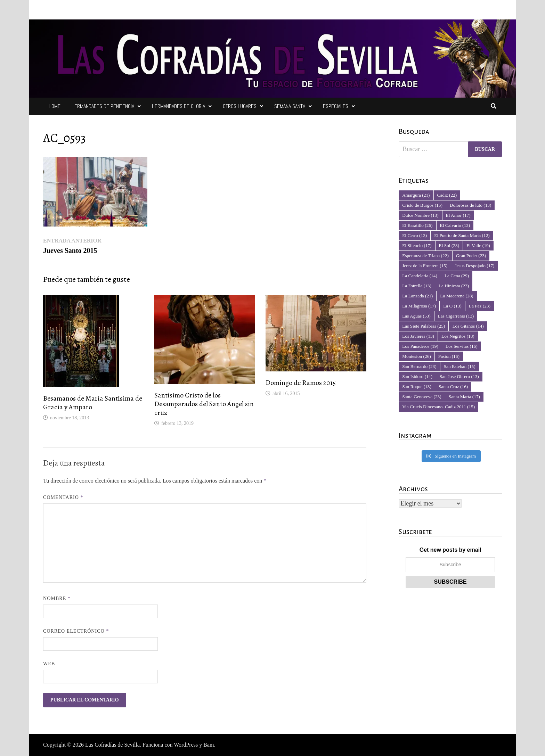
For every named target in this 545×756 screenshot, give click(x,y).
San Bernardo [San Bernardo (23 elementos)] (419, 366)
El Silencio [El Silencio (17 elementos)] (417, 245)
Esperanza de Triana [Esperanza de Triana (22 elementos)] (425, 256)
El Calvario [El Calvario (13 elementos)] (455, 225)
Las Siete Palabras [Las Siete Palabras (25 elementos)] (424, 326)
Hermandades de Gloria (178, 106)
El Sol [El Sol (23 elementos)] (449, 245)
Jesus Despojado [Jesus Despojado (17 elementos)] (474, 266)
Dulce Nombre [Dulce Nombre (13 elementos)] (420, 215)
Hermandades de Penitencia (103, 106)
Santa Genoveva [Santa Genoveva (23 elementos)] (422, 397)
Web (49, 664)
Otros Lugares (240, 106)
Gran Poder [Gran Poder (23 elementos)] (471, 256)
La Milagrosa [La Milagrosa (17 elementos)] (419, 306)
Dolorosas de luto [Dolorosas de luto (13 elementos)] (471, 205)
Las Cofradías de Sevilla (112, 745)
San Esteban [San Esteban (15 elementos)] (460, 366)
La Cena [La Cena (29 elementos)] (457, 276)
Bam (209, 745)
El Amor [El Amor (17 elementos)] (458, 215)
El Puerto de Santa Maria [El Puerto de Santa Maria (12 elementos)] (462, 235)
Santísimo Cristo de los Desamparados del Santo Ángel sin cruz (204, 404)
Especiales (336, 106)
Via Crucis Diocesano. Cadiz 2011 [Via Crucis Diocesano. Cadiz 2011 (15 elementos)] (438, 407)
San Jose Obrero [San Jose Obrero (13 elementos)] (459, 376)
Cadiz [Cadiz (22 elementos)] (447, 195)
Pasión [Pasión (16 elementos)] (449, 356)
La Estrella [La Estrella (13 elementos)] (417, 286)
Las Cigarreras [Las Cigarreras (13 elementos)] (456, 316)
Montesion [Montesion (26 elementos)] (417, 356)
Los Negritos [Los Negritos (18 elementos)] (458, 336)
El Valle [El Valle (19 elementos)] (478, 245)
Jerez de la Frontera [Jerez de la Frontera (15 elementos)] (425, 266)
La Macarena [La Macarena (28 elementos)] (457, 296)
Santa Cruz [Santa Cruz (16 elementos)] (453, 387)
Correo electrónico (76, 631)
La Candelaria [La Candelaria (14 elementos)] (420, 276)
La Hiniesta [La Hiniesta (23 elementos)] (454, 286)
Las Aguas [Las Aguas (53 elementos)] (416, 316)
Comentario (63, 497)
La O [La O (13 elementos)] (452, 306)
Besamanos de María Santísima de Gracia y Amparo (93, 403)
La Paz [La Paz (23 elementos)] (480, 306)
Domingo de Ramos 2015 (301, 383)
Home (55, 106)
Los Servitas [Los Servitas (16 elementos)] (462, 346)
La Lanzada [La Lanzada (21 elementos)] (417, 296)
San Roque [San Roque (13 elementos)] (417, 387)
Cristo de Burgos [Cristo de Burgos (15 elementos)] (422, 205)
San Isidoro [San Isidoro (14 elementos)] (417, 376)
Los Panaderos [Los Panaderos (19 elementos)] (420, 346)
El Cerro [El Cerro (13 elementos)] (414, 235)
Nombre (57, 598)
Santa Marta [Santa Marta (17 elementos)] (464, 397)
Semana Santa (290, 106)
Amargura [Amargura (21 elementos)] (416, 195)
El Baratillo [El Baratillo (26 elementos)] (417, 225)
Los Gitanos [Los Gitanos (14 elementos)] (468, 326)
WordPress (186, 745)
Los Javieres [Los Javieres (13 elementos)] (418, 336)
